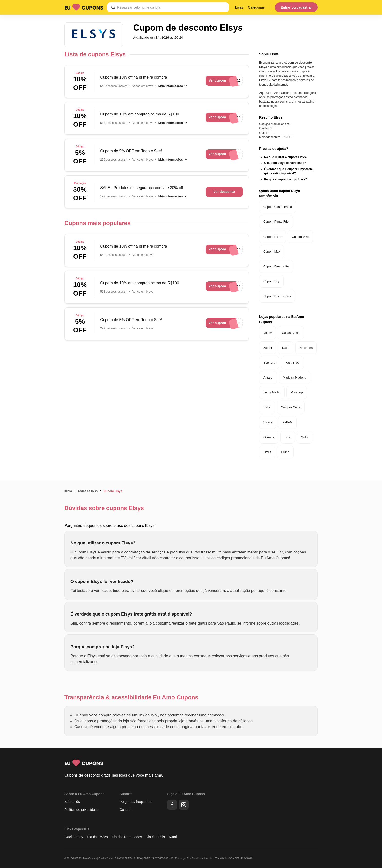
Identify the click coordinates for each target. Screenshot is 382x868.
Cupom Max (272, 252)
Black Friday (74, 837)
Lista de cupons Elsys (95, 54)
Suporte (126, 794)
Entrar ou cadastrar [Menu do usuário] (296, 7)
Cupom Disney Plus (277, 296)
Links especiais (77, 829)
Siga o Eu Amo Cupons (186, 794)
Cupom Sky (271, 281)
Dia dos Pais (155, 837)
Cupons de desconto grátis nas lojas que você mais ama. (114, 775)
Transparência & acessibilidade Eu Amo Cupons (131, 697)
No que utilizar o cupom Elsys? (286, 157)
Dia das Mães (97, 837)
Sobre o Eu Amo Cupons (84, 794)
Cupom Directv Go (276, 266)
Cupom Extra (272, 237)
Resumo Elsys (271, 117)
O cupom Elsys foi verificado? (285, 163)
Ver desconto (224, 192)
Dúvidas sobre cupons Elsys (104, 508)
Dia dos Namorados (127, 837)
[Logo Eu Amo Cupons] (84, 7)
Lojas (239, 7)
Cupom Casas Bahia (278, 207)
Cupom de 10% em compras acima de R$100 (140, 114)
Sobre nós (72, 802)
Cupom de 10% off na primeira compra (134, 77)
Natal (173, 837)
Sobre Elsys (269, 54)
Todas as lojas (88, 491)
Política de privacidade (81, 810)
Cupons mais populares (97, 223)
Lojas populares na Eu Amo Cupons (282, 319)
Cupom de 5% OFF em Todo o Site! (131, 151)
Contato (125, 810)
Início (68, 491)
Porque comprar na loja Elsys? (286, 179)
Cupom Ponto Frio (276, 222)
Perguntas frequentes (136, 802)
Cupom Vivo (300, 237)
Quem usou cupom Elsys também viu (280, 193)
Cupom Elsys (113, 491)
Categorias (256, 7)
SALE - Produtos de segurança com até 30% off (142, 188)
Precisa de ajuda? (274, 149)
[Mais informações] (173, 86)
